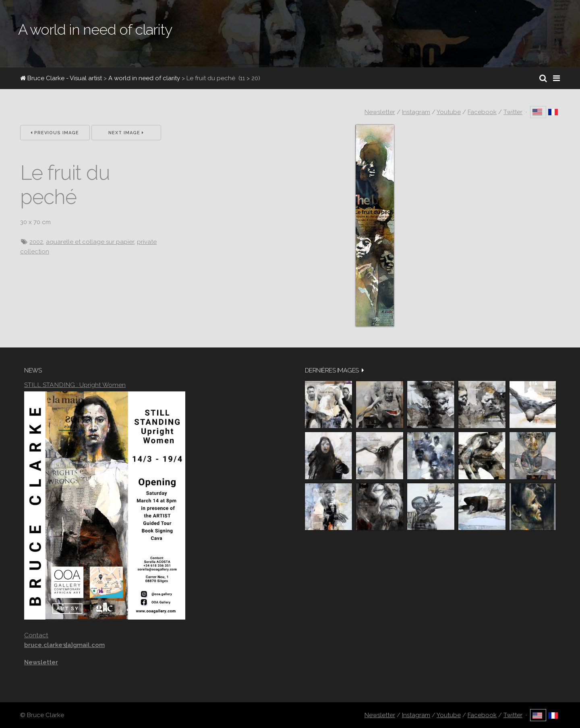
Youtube (449, 112)
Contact (36, 635)
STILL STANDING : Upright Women (75, 385)
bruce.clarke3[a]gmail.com (64, 645)
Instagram (416, 112)
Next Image (126, 133)
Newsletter (380, 112)
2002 (36, 242)
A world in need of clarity (144, 78)
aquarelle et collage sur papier (90, 242)
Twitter (513, 112)
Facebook (482, 112)
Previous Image (55, 133)
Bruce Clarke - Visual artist (61, 78)
